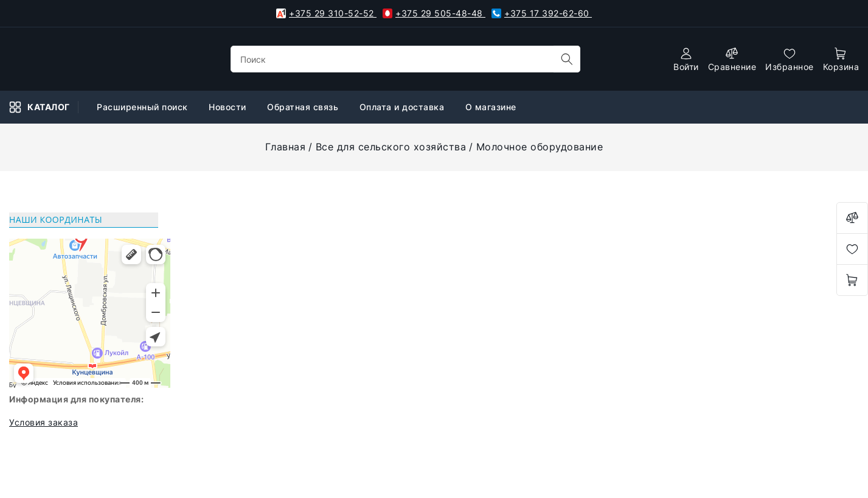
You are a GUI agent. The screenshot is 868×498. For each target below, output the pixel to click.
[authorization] (686, 59)
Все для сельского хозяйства (391, 147)
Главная (286, 147)
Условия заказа (43, 422)
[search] (567, 59)
